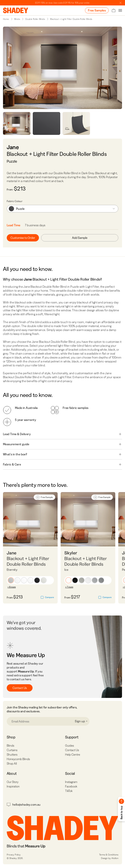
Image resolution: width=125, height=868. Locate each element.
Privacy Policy (14, 855)
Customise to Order (23, 238)
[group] (62, 209)
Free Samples (97, 10)
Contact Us (20, 688)
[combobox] (62, 209)
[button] (11, 580)
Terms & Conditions (109, 855)
